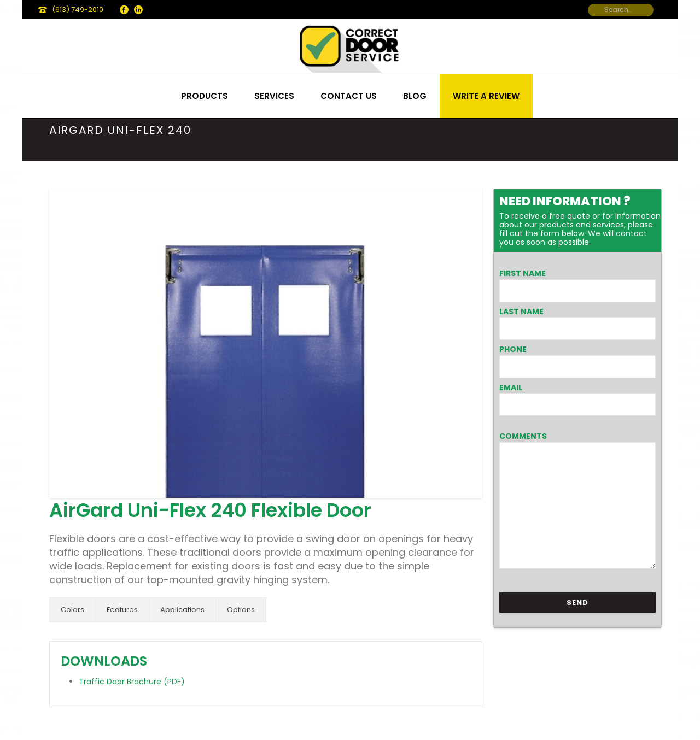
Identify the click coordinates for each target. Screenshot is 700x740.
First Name (523, 273)
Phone (513, 349)
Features (122, 610)
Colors (72, 610)
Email (511, 387)
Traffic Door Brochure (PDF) (132, 682)
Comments (523, 436)
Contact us (349, 96)
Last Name (521, 312)
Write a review (486, 96)
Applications (182, 610)
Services (274, 96)
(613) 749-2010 (78, 10)
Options (241, 610)
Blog (415, 96)
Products (205, 96)
